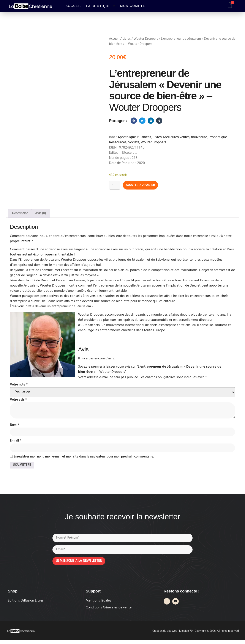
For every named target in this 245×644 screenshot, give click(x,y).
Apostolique (127, 137)
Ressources (118, 142)
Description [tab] (20, 214)
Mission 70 (186, 635)
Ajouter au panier (144, 185)
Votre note (19, 385)
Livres (126, 39)
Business (144, 137)
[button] (101, 6)
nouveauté (199, 137)
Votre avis (18, 400)
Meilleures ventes (176, 137)
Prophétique (218, 137)
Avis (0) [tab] (41, 214)
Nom (14, 426)
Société (134, 142)
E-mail (16, 442)
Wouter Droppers (146, 39)
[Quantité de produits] (115, 185)
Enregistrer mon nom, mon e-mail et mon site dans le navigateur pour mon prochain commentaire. (84, 458)
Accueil (114, 39)
